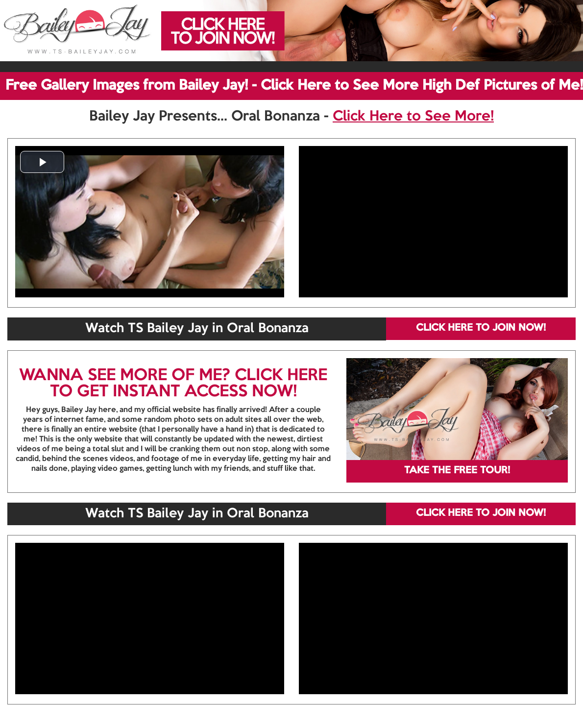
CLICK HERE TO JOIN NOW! (481, 328)
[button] (42, 162)
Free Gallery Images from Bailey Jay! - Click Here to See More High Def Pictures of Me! (294, 86)
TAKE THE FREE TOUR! (457, 471)
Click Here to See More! (413, 117)
